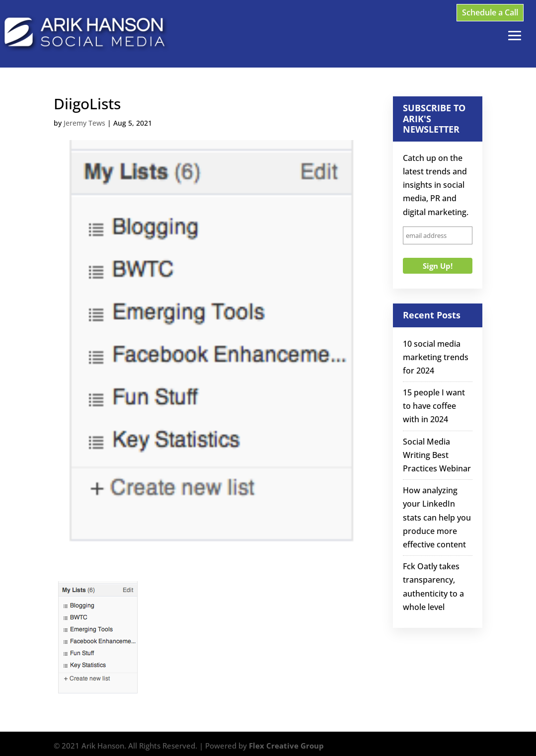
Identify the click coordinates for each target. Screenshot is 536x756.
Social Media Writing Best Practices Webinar (437, 455)
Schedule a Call (490, 12)
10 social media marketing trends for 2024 (436, 357)
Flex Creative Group (286, 746)
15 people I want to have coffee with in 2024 (434, 406)
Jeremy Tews (84, 123)
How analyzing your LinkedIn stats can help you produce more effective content (437, 517)
